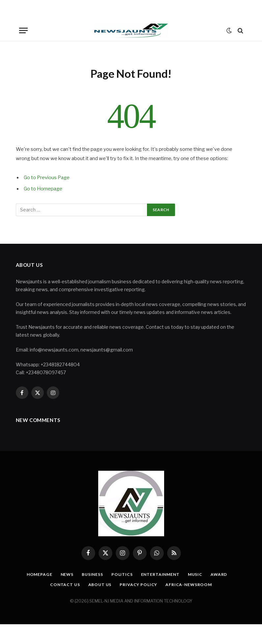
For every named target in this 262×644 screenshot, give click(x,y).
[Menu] (23, 30)
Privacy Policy (139, 584)
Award (223, 574)
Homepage (35, 574)
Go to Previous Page (47, 178)
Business (91, 574)
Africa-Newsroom (191, 584)
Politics (122, 574)
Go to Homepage (44, 189)
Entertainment (162, 574)
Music (198, 574)
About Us (99, 584)
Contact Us (62, 584)
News (64, 574)
